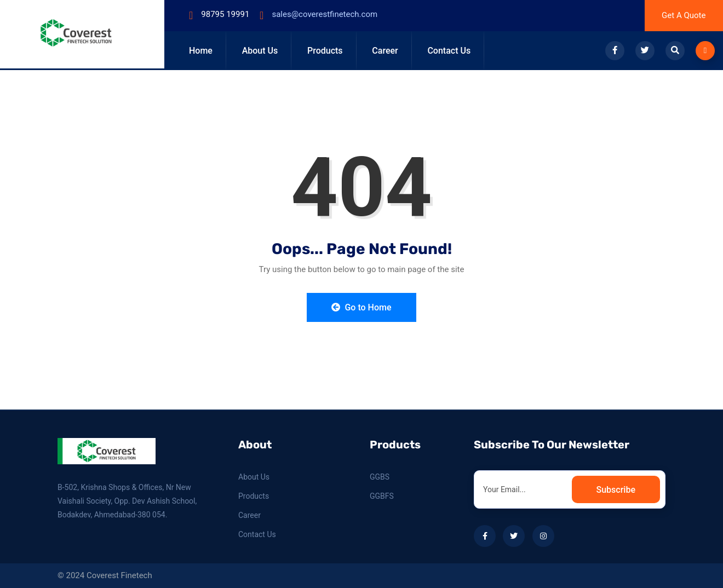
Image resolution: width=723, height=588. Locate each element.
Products (325, 51)
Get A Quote (684, 15)
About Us (260, 51)
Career (385, 51)
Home (201, 51)
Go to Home (361, 307)
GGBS (380, 477)
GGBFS (382, 496)
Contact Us (449, 51)
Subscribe (616, 490)
